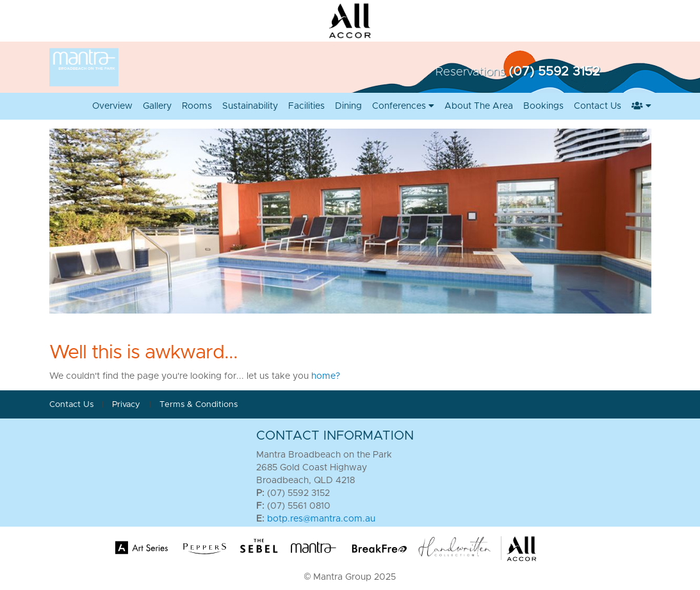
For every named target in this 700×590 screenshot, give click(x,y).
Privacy (127, 405)
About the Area (479, 106)
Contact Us (598, 106)
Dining (348, 106)
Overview (112, 106)
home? (326, 376)
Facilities (306, 106)
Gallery (157, 106)
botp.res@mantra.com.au (321, 519)
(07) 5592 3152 (554, 72)
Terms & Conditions (199, 405)
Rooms (197, 106)
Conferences (403, 106)
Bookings (543, 106)
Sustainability (250, 106)
